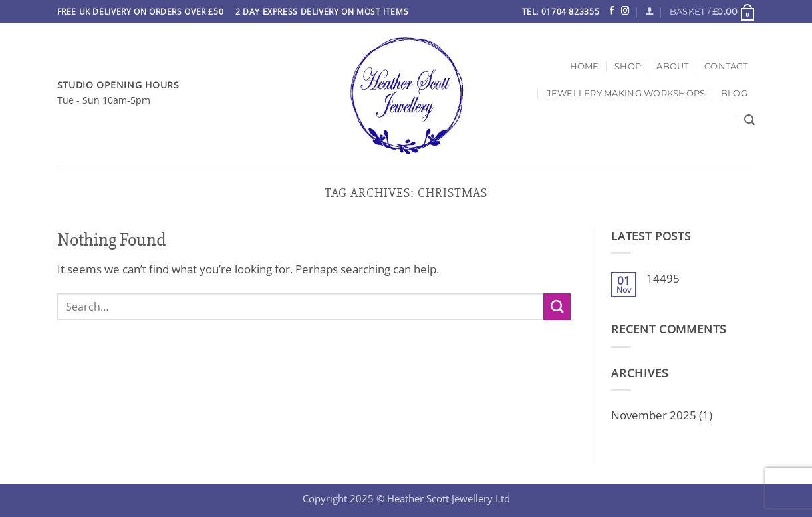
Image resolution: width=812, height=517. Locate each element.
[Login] (649, 11)
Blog (734, 93)
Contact (726, 66)
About (672, 66)
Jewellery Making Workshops (626, 93)
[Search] (749, 120)
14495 (663, 279)
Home (585, 66)
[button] (713, 11)
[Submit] (557, 307)
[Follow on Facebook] (612, 11)
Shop (628, 66)
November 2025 (654, 415)
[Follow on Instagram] (625, 11)
